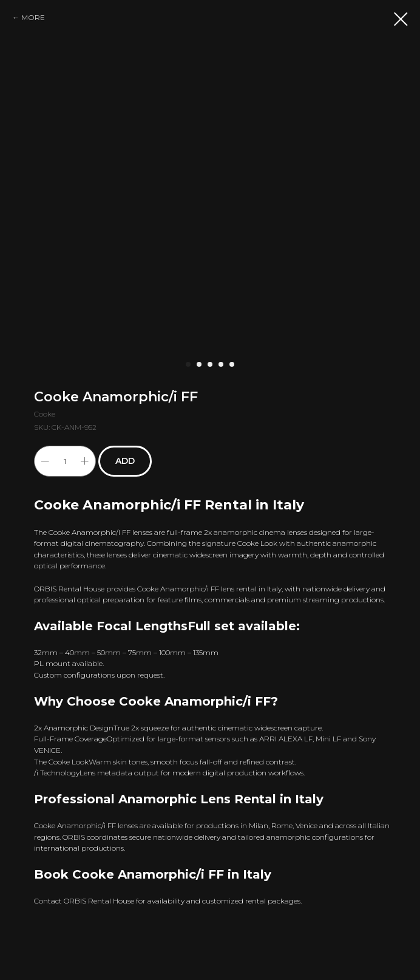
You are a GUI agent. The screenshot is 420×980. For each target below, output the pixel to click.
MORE (33, 17)
